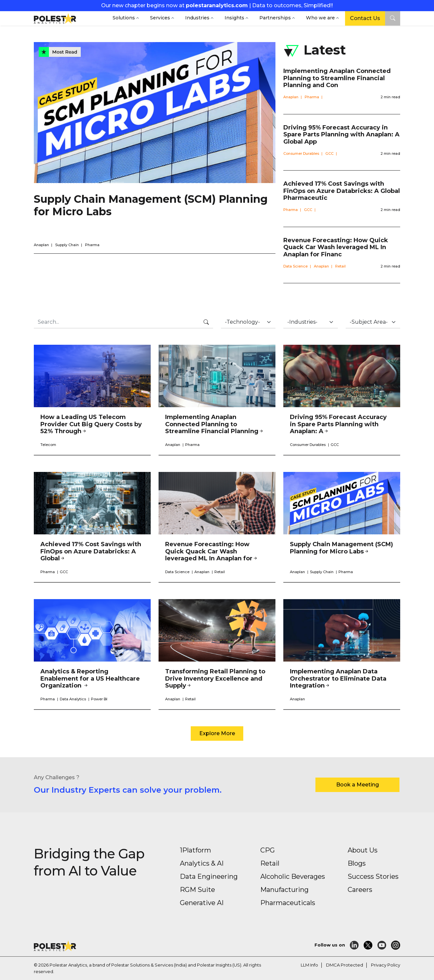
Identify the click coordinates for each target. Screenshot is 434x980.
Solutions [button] (124, 18)
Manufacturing (284, 890)
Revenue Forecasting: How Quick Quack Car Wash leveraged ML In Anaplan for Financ (336, 247)
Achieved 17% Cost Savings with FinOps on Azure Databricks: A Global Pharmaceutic (342, 191)
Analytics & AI (202, 863)
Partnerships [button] (275, 18)
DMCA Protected (345, 965)
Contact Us (365, 18)
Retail (270, 863)
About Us (363, 850)
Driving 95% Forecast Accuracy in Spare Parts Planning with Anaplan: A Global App (341, 135)
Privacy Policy (386, 965)
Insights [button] (234, 18)
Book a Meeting (358, 785)
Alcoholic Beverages (293, 876)
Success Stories (373, 876)
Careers (360, 890)
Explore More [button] (217, 733)
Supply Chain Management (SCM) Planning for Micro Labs (151, 205)
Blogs (357, 863)
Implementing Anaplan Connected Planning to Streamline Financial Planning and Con (337, 78)
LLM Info (309, 965)
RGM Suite (197, 890)
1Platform (195, 850)
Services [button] (160, 18)
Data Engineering (209, 876)
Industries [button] (197, 18)
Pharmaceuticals (288, 903)
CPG (268, 850)
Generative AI (202, 903)
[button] (393, 18)
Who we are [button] (320, 18)
